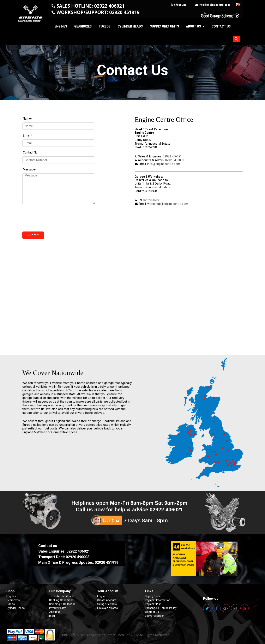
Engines (61, 26)
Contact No (30, 152)
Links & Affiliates (107, 608)
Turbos (105, 26)
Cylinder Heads (130, 26)
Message (30, 169)
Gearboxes (83, 26)
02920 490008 (175, 160)
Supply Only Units (164, 26)
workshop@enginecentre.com (168, 204)
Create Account (107, 600)
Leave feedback (155, 616)
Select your (38, 560)
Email (27, 136)
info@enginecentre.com (213, 5)
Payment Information (158, 600)
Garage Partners (107, 604)
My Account (179, 5)
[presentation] (54, 219)
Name (28, 119)
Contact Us (152, 612)
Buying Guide (153, 596)
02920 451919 (153, 200)
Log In (101, 596)
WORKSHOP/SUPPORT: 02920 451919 (98, 12)
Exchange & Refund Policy (161, 608)
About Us (193, 26)
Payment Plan (153, 604)
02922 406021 (172, 156)
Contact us (221, 26)
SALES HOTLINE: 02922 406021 (91, 6)
